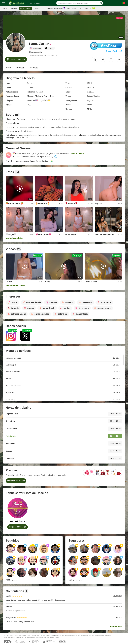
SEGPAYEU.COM (59, 635)
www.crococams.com (33, 635)
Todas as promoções (56, 9)
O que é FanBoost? (114, 51)
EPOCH (51, 635)
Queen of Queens (77, 153)
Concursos (71, 9)
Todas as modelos (10, 9)
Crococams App (86, 9)
